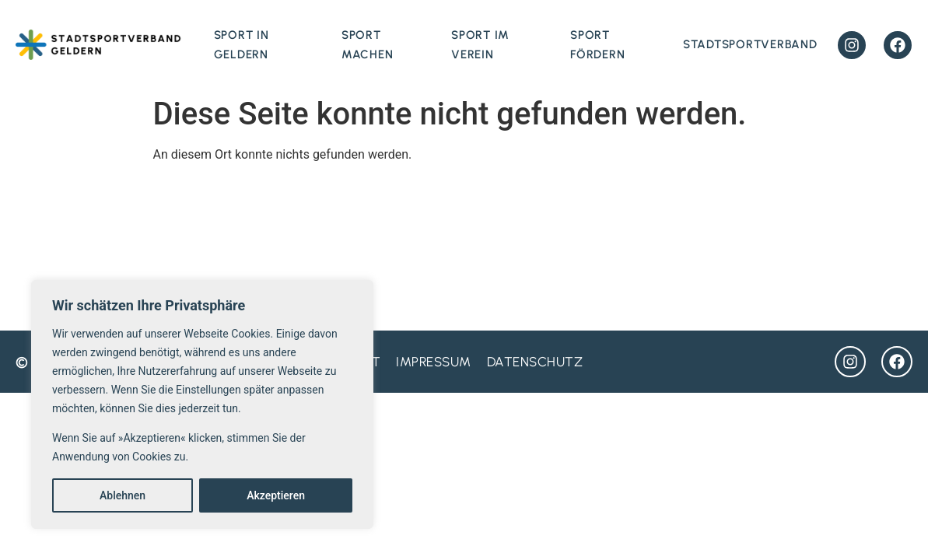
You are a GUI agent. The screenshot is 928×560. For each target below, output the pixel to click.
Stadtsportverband (750, 44)
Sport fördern (597, 45)
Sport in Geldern (242, 45)
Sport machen (368, 45)
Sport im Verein (480, 45)
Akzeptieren (276, 495)
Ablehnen (123, 495)
